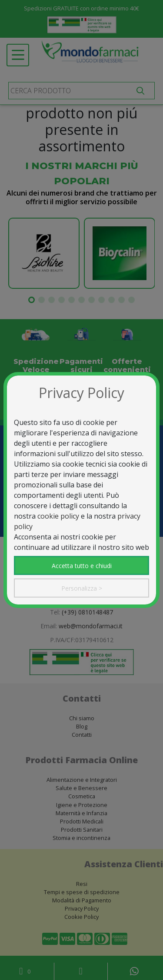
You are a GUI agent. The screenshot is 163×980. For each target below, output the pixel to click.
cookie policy (58, 516)
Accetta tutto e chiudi (82, 566)
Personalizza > (82, 588)
